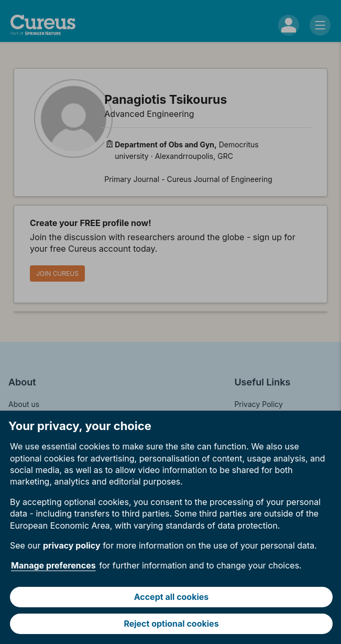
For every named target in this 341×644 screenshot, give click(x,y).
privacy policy (72, 545)
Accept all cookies (172, 597)
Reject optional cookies (171, 624)
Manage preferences (53, 565)
